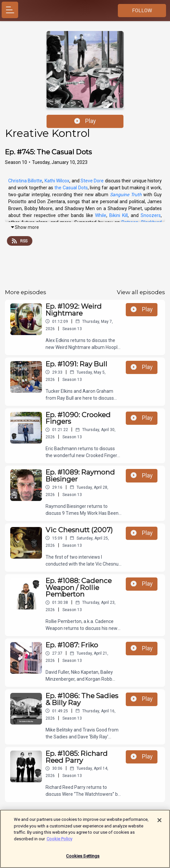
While (101, 215)
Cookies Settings (83, 860)
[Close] (159, 824)
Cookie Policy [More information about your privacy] (59, 842)
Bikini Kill (119, 215)
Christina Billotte (25, 181)
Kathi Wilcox (57, 181)
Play (85, 121)
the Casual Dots (71, 188)
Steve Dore (92, 181)
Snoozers (151, 215)
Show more (25, 227)
